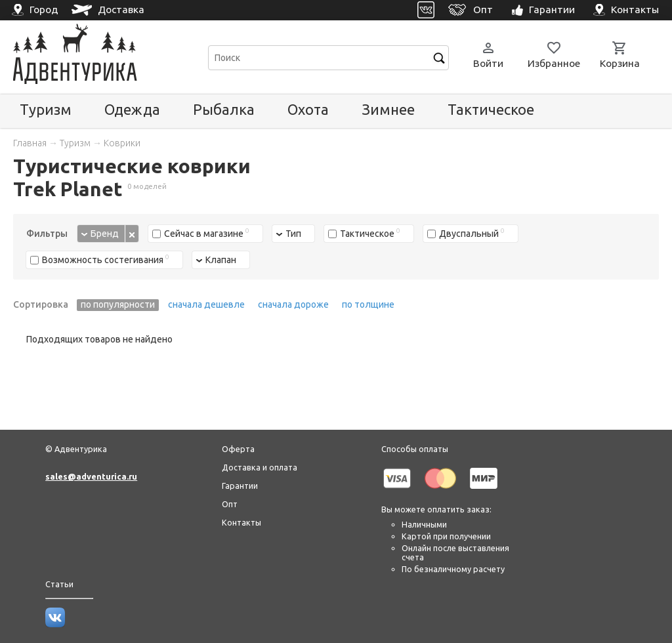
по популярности (118, 304)
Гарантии (240, 486)
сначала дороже (293, 304)
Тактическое (491, 109)
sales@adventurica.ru (91, 476)
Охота (308, 109)
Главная (30, 143)
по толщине (368, 304)
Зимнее (388, 109)
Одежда (132, 109)
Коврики (122, 143)
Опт (230, 504)
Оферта (238, 449)
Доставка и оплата (260, 467)
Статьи (59, 584)
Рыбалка (224, 109)
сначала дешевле (206, 304)
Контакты (241, 522)
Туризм (46, 109)
